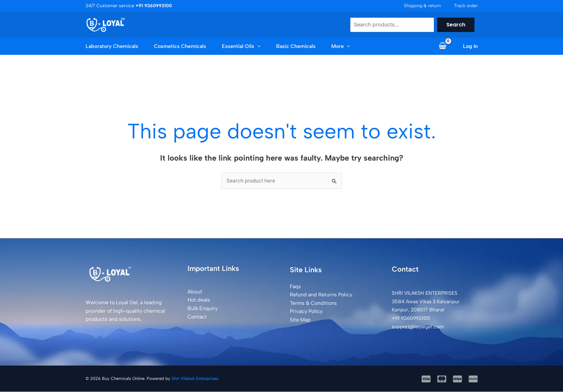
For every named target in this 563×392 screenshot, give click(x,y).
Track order (466, 6)
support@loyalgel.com (419, 327)
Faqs (295, 287)
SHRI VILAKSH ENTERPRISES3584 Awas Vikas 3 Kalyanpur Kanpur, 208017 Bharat (427, 302)
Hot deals (199, 300)
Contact (197, 317)
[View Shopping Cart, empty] (443, 46)
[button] (257, 46)
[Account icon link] (470, 46)
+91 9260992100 (412, 318)
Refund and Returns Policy (321, 295)
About (195, 292)
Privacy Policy (306, 312)
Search (456, 25)
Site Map (300, 320)
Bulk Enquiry (203, 309)
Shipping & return (422, 6)
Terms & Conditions (313, 303)
